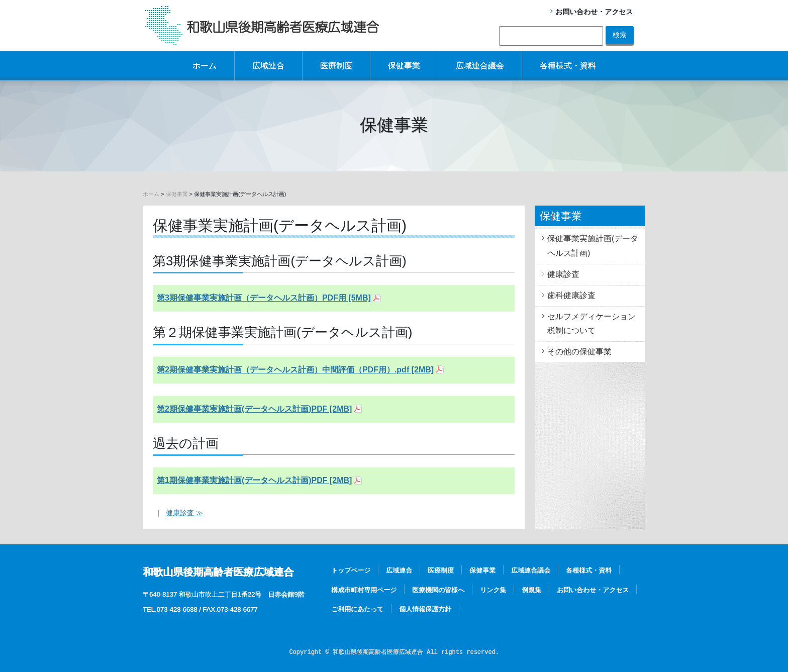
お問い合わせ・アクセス (594, 12)
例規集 (531, 590)
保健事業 (404, 66)
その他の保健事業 (579, 352)
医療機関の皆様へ (438, 590)
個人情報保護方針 (425, 609)
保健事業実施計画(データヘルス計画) (593, 246)
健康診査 (563, 274)
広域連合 (268, 66)
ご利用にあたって (357, 609)
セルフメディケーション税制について (592, 324)
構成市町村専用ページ (364, 590)
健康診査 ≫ (184, 513)
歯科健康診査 (571, 295)
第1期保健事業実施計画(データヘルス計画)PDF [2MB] (254, 480)
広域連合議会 (480, 66)
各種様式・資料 (568, 66)
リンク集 (493, 590)
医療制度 (336, 66)
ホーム (205, 66)
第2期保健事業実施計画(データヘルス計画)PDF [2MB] (254, 409)
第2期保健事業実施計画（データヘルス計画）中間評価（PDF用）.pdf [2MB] (295, 370)
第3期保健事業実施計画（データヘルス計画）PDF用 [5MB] (264, 298)
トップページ (351, 570)
